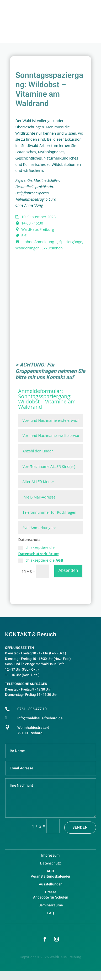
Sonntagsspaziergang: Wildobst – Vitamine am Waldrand (47, 401)
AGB (59, 560)
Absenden (68, 570)
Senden (80, 827)
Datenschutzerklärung (39, 554)
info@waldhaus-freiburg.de (40, 718)
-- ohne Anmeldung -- (39, 242)
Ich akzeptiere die (39, 551)
